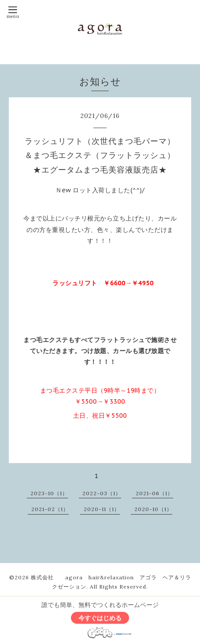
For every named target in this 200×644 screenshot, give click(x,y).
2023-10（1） (49, 493)
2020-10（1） (153, 509)
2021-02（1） (50, 509)
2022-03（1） (102, 493)
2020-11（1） (102, 509)
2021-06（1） (154, 493)
